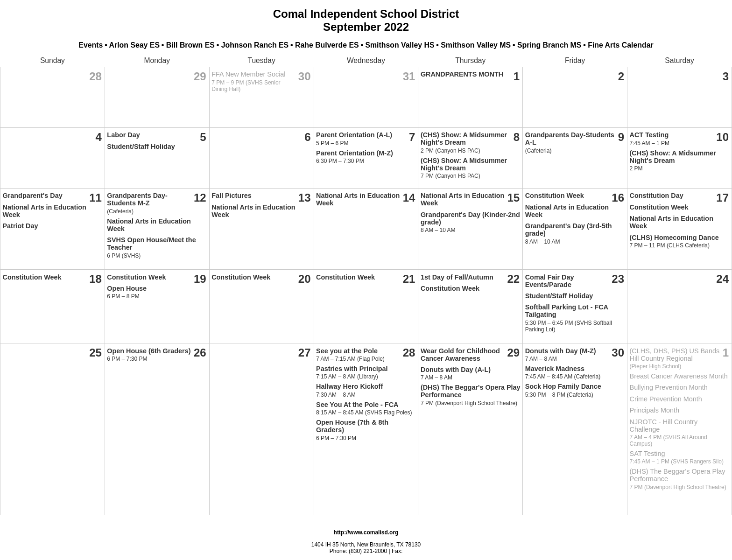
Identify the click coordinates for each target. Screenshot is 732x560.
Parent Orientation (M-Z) (355, 153)
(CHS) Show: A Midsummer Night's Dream (464, 139)
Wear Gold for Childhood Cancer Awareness (460, 355)
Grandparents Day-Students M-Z (137, 199)
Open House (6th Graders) (149, 351)
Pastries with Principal (352, 369)
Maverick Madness (555, 369)
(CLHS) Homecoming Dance (674, 238)
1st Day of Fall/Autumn (457, 277)
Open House (127, 288)
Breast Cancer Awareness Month (679, 376)
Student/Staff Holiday (141, 147)
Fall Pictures (232, 196)
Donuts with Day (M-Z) (561, 351)
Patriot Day (21, 226)
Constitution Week (555, 196)
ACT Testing (649, 135)
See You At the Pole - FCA (357, 405)
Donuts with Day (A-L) (456, 370)
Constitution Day (657, 196)
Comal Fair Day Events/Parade (550, 281)
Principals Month (655, 410)
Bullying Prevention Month (669, 387)
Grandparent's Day (33, 196)
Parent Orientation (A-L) (354, 135)
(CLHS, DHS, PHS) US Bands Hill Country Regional (675, 355)
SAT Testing (648, 454)
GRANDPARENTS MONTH (462, 74)
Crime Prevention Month (666, 399)
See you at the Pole (347, 351)
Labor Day (123, 135)
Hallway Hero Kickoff (349, 386)
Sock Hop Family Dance (563, 386)
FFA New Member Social (248, 74)
